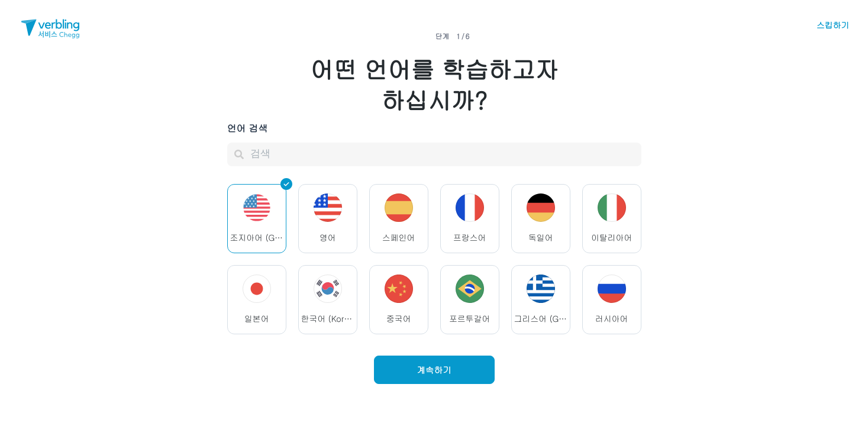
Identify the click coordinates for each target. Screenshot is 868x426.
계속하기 (434, 369)
